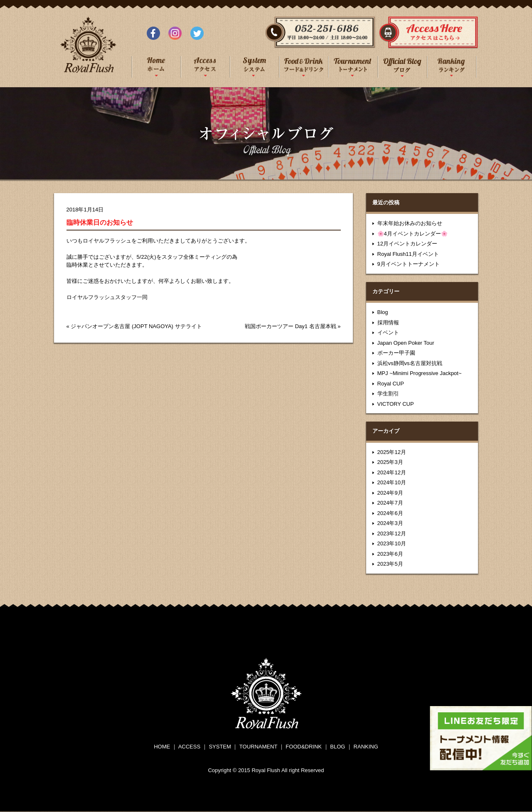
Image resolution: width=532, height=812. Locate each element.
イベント (388, 332)
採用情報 (388, 323)
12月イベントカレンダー (407, 244)
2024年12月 (392, 472)
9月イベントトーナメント (409, 264)
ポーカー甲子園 (396, 353)
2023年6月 (390, 554)
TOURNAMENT (258, 747)
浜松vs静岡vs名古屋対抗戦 (410, 363)
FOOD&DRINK (304, 747)
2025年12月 (392, 452)
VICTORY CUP (396, 404)
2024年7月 (390, 503)
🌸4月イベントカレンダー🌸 (413, 234)
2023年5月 (390, 564)
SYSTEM (220, 747)
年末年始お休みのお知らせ (410, 223)
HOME (162, 747)
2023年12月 (392, 534)
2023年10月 (392, 543)
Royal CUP (391, 384)
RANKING (366, 747)
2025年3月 (390, 462)
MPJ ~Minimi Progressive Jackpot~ (420, 373)
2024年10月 (392, 482)
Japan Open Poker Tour (406, 343)
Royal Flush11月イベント (408, 254)
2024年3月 (390, 523)
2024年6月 (390, 513)
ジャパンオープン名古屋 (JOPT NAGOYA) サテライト (136, 326)
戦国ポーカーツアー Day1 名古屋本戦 (291, 326)
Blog (383, 312)
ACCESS (189, 747)
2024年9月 (390, 493)
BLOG (337, 747)
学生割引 (388, 394)
